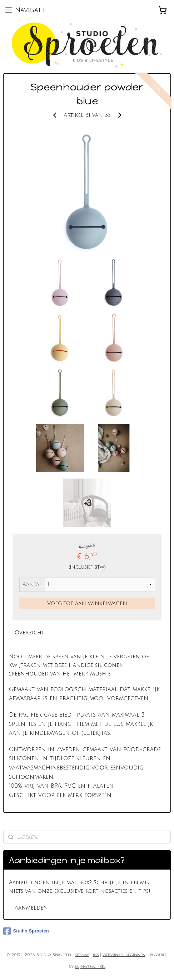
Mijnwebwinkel (90, 967)
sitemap (82, 955)
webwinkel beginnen (124, 955)
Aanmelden (31, 908)
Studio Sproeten (26, 931)
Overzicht (29, 633)
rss (96, 955)
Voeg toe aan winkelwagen (87, 603)
